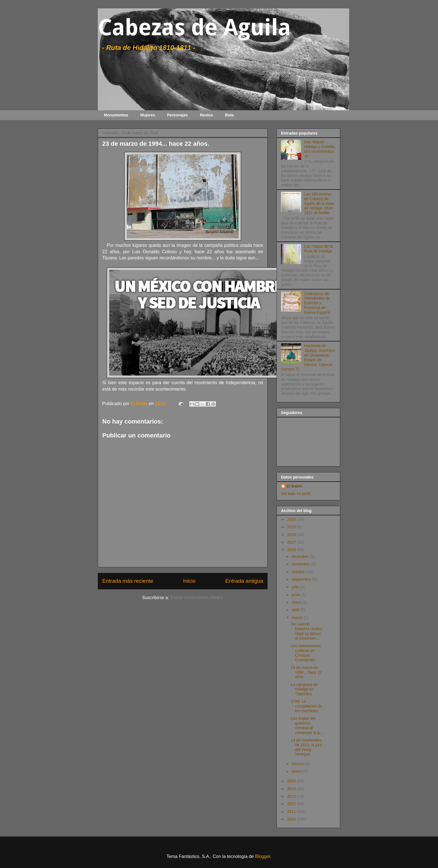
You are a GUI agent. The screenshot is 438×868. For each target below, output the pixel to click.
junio (296, 595)
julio (296, 587)
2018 (292, 535)
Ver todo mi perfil (296, 494)
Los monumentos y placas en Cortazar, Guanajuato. (306, 653)
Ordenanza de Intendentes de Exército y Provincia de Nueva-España (317, 303)
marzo (298, 618)
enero (297, 771)
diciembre (301, 556)
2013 (292, 796)
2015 (292, 781)
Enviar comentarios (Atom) (197, 598)
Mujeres (148, 115)
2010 (292, 819)
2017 (292, 542)
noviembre (301, 564)
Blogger (263, 856)
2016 (292, 550)
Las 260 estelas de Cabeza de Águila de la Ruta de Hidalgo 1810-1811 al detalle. (319, 203)
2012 (292, 804)
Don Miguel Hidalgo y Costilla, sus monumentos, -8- (320, 149)
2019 (292, 527)
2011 (292, 812)
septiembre (302, 579)
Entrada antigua (244, 581)
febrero (298, 764)
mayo (297, 602)
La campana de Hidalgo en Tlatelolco (304, 689)
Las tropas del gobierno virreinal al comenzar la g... (307, 725)
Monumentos (116, 115)
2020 (292, 519)
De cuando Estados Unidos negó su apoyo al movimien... (307, 631)
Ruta (229, 115)
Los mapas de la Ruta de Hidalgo (319, 249)
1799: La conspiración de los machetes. (307, 706)
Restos (207, 115)
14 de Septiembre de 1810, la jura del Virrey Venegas (306, 747)
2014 (292, 789)
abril (296, 610)
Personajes (178, 115)
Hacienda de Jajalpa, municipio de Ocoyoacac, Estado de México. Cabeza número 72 (308, 357)
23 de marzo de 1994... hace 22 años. (306, 672)
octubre (299, 572)
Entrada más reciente (128, 581)
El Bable (294, 486)
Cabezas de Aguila (194, 28)
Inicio (189, 581)
